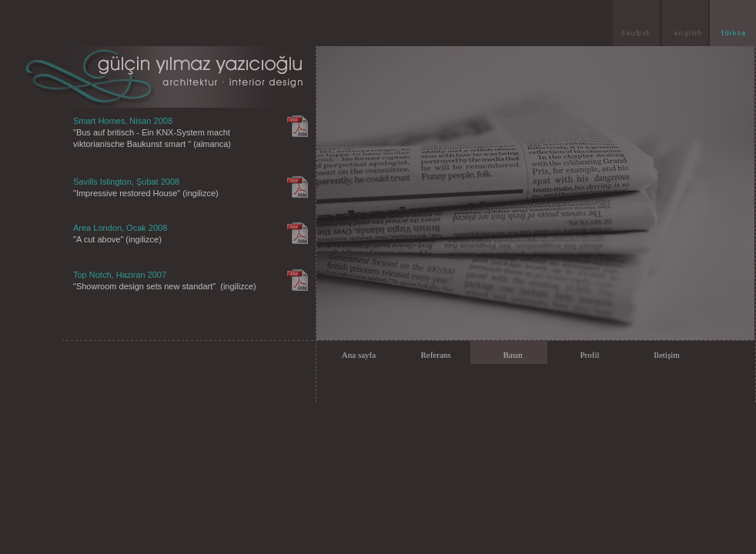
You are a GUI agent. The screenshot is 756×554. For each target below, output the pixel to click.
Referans (435, 355)
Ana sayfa (359, 355)
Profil (589, 355)
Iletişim (667, 355)
